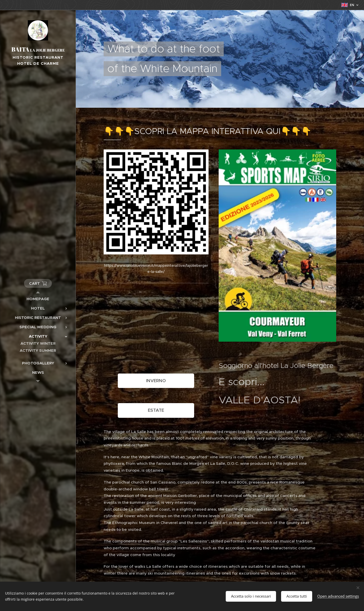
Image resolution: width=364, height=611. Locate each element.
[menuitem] (38, 299)
